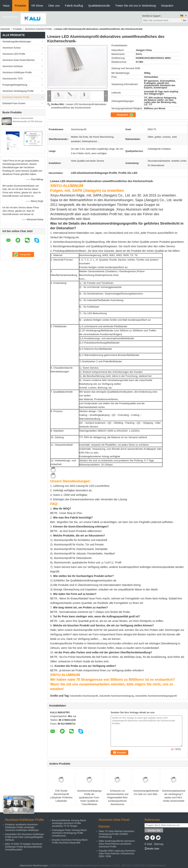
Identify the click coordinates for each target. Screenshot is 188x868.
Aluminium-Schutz (12, 48)
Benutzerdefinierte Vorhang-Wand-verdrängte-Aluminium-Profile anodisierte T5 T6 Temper (69, 823)
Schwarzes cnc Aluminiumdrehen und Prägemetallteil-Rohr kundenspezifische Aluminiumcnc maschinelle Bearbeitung (117, 801)
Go (185, 20)
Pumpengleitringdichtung (15, 85)
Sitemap (159, 844)
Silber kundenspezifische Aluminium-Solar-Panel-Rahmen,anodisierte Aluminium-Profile (117, 844)
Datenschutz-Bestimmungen (34, 866)
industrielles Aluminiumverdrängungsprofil (156, 696)
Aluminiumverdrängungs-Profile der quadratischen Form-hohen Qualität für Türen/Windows (90, 798)
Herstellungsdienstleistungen (17, 42)
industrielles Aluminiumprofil (84, 696)
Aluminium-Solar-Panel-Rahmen (19, 60)
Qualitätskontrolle (99, 6)
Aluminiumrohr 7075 (12, 79)
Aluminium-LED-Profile (14, 54)
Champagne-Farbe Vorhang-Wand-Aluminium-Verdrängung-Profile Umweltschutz (69, 833)
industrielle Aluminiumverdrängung (117, 696)
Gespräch (167, 6)
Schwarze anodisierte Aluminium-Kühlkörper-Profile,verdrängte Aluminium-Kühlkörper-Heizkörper (22, 827)
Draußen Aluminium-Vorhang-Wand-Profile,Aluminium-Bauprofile (70, 841)
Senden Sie (154, 830)
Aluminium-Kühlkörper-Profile (17, 72)
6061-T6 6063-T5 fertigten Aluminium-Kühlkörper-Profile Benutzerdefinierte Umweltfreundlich (24, 847)
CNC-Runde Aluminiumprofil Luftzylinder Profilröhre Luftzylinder (61, 796)
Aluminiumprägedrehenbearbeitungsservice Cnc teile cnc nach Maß (146, 793)
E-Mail (148, 844)
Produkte (20, 6)
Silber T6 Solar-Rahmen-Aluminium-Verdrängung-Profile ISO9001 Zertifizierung (117, 834)
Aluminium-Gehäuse (13, 66)
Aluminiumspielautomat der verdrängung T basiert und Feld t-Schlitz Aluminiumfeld (174, 796)
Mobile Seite (152, 849)
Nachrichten (10, 17)
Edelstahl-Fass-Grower (14, 103)
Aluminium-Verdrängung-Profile (18, 91)
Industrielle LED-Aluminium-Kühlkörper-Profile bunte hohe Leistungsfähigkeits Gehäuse (25, 837)
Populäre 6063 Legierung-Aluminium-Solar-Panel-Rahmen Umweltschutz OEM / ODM (117, 854)
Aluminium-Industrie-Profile (38, 29)
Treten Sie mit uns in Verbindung (135, 6)
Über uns (54, 6)
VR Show (37, 6)
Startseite (5, 29)
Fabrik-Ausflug (74, 6)
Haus (6, 6)
